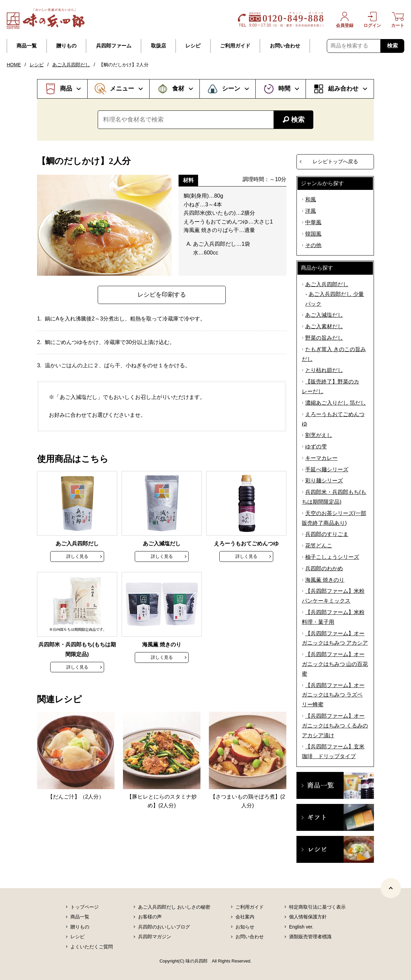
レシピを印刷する (162, 295)
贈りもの (66, 46)
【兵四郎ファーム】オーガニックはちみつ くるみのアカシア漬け (335, 726)
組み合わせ (343, 89)
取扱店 (159, 46)
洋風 (311, 211)
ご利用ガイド (235, 46)
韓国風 (313, 234)
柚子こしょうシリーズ (332, 557)
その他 (313, 245)
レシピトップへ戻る (335, 161)
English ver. (301, 927)
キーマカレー (321, 458)
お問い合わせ (285, 46)
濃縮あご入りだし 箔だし (336, 403)
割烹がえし (319, 435)
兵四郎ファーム (114, 46)
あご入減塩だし (324, 315)
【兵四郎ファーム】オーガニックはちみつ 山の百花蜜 (335, 664)
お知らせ (245, 927)
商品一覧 (27, 46)
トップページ (85, 907)
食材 (178, 89)
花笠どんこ (319, 546)
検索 (392, 46)
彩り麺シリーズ (324, 481)
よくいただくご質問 (92, 947)
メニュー (122, 89)
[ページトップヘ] (391, 888)
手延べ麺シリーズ (327, 469)
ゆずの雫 (316, 447)
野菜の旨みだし (324, 338)
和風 (311, 199)
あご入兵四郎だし (71, 65)
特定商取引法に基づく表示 (317, 907)
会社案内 (245, 917)
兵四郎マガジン (155, 937)
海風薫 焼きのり (325, 580)
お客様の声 (150, 917)
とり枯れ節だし (324, 370)
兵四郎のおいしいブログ (164, 927)
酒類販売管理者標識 (310, 937)
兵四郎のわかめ (324, 568)
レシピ (193, 46)
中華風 (313, 222)
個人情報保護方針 (308, 917)
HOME (14, 65)
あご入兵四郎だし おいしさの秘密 (174, 907)
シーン (231, 89)
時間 (284, 89)
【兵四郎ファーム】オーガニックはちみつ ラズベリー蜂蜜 (333, 695)
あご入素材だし (324, 326)
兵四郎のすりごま (327, 534)
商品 (66, 89)
